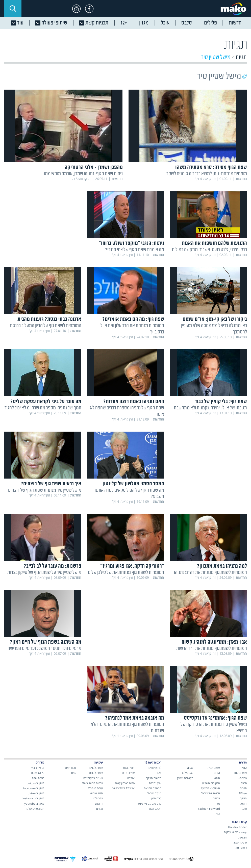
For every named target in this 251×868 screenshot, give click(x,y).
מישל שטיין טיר (216, 57)
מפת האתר (70, 768)
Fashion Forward (209, 809)
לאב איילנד (187, 773)
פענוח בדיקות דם (93, 778)
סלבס (244, 783)
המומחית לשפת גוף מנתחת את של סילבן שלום (126, 573)
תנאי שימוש (96, 793)
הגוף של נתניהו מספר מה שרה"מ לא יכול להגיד (43, 408)
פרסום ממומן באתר (92, 783)
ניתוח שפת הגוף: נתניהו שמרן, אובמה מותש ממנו (83, 174)
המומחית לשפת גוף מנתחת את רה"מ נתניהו (210, 573)
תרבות (243, 788)
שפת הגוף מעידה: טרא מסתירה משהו (211, 167)
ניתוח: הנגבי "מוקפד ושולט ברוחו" (131, 243)
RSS (74, 773)
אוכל (244, 809)
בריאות (216, 798)
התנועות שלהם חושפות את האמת (214, 243)
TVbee (243, 793)
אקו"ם (99, 809)
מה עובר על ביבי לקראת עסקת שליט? (46, 402)
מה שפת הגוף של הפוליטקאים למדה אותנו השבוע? (129, 493)
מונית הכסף (128, 768)
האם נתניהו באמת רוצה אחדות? (134, 402)
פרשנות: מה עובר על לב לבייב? (53, 566)
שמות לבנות (96, 773)
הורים (217, 773)
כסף (218, 804)
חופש (217, 778)
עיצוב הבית (214, 768)
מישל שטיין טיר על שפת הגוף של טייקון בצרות (44, 573)
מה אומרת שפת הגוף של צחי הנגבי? (135, 250)
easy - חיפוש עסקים (235, 832)
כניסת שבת (38, 778)
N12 (244, 768)
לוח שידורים (155, 768)
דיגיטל (243, 804)
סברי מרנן (156, 798)
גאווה (190, 768)
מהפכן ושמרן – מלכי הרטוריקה (94, 167)
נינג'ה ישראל (154, 793)
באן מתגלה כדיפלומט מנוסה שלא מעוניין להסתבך (214, 329)
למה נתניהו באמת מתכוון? (222, 566)
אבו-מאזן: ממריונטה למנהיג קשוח (214, 642)
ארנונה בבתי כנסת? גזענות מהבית (49, 319)
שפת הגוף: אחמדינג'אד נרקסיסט (215, 718)
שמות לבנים (96, 768)
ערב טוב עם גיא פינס (150, 804)
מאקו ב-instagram (33, 798)
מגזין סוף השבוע (211, 783)
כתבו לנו (98, 798)
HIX (218, 814)
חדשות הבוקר (154, 778)
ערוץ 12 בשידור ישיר (123, 788)
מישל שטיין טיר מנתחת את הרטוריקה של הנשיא (214, 728)
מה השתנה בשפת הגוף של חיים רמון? (46, 642)
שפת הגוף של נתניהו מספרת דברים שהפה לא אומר (127, 411)
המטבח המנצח (153, 788)
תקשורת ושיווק (185, 778)
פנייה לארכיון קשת (125, 783)
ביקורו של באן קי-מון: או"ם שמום (215, 319)
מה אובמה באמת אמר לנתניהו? (135, 718)
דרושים (99, 804)
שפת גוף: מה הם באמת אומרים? (133, 319)
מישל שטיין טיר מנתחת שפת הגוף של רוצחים (45, 490)
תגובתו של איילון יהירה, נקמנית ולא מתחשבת (210, 408)
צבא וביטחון (240, 773)
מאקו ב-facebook (34, 788)
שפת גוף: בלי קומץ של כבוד (221, 402)
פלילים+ (243, 778)
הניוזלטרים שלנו (35, 809)
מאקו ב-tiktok (36, 793)
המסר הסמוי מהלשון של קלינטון (133, 484)
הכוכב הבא (155, 809)
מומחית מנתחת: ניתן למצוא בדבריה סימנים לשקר (207, 174)
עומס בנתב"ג (95, 788)
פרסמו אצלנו (240, 842)
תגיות (241, 57)
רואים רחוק (241, 847)
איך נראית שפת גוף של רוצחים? (51, 484)
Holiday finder (237, 827)
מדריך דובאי (38, 768)
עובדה (131, 778)
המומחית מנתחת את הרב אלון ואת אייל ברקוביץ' (132, 329)
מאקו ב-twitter (35, 783)
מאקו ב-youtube (34, 804)
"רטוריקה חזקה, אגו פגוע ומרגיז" (132, 566)
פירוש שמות (38, 773)
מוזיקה (243, 798)
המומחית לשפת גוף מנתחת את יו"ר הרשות (212, 649)
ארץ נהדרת (155, 783)
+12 (159, 773)
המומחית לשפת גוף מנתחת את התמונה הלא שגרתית (127, 728)
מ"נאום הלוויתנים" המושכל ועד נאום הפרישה (44, 649)
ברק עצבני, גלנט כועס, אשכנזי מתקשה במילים (209, 250)
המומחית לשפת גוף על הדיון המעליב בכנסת (46, 326)
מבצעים (242, 837)
